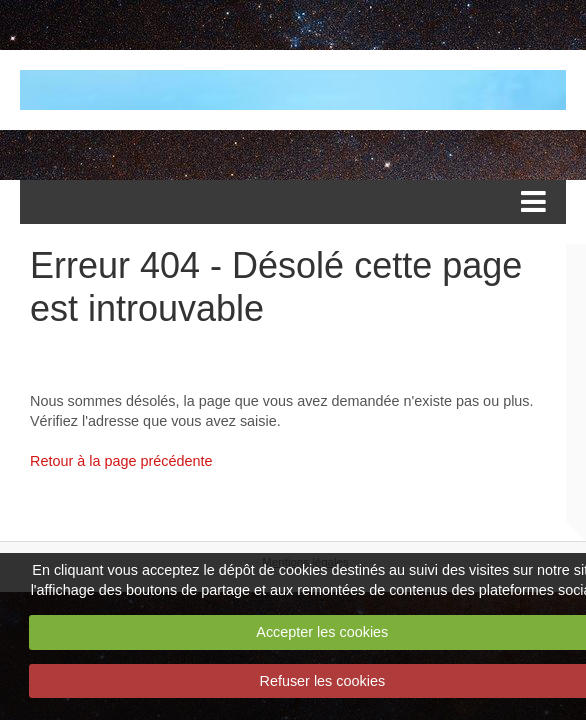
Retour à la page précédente (121, 461)
